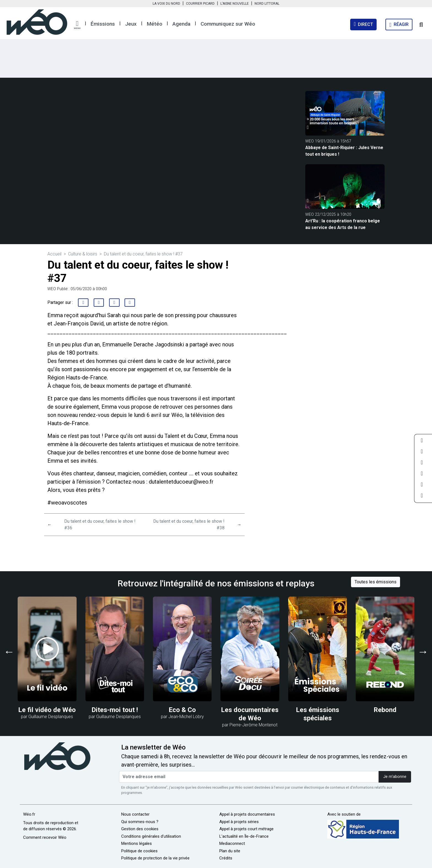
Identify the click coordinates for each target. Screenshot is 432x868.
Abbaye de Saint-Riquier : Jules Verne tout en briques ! (344, 151)
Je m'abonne (395, 777)
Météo (155, 24)
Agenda (181, 24)
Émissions (103, 24)
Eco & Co (182, 710)
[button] (77, 25)
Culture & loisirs (83, 254)
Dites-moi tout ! (115, 710)
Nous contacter (135, 814)
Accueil (54, 254)
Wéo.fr (29, 814)
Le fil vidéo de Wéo (47, 710)
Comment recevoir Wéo (45, 837)
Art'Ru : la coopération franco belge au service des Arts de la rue (343, 224)
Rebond (385, 710)
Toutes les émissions (376, 582)
